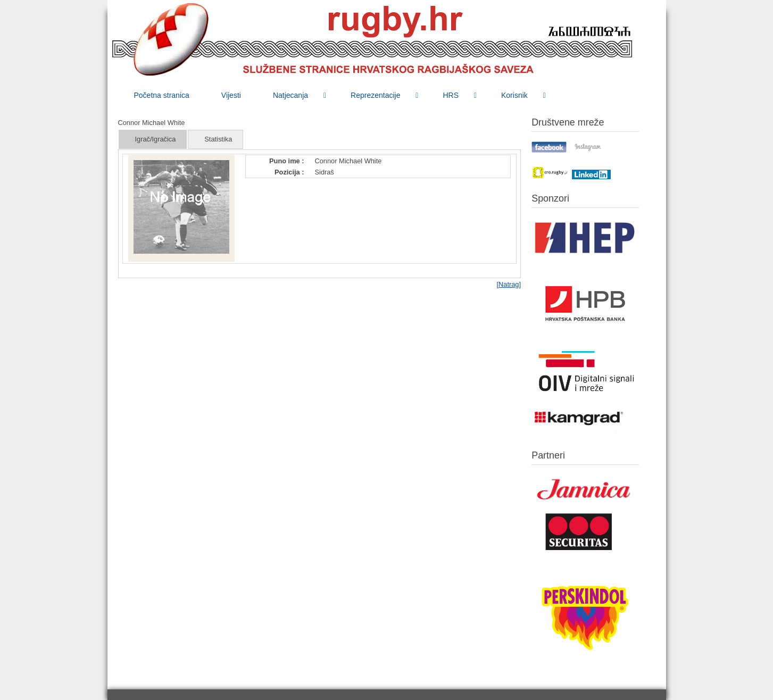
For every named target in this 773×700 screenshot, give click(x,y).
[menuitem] (162, 95)
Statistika (218, 139)
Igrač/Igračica (156, 139)
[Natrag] (509, 284)
